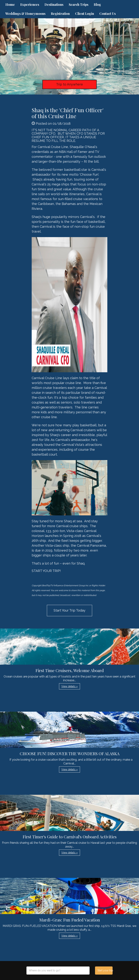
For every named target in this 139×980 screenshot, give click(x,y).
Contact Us (108, 14)
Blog (97, 5)
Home (10, 5)
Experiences (30, 5)
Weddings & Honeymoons (25, 14)
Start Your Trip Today (69, 610)
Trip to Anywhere (69, 84)
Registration (60, 14)
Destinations (54, 5)
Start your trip (105, 970)
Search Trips (79, 5)
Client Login (85, 14)
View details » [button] (69, 686)
